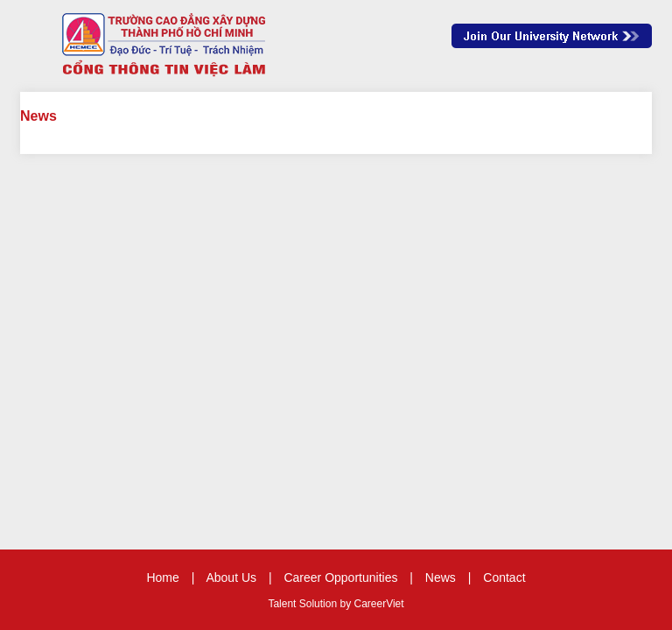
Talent (283, 604)
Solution (320, 604)
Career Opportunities (340, 577)
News (441, 577)
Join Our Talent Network (552, 36)
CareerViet (378, 604)
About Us (231, 577)
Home (162, 577)
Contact (504, 577)
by (346, 604)
